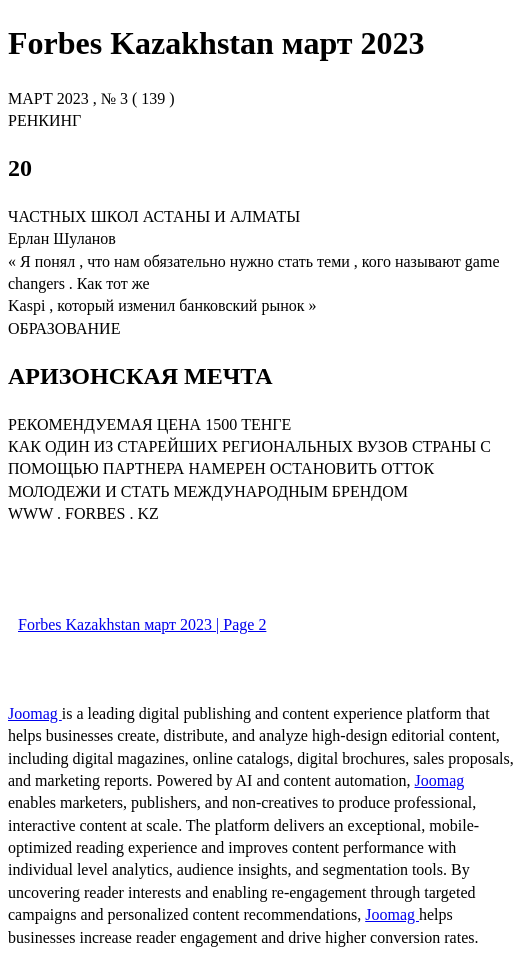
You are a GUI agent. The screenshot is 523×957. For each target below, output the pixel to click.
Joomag (35, 713)
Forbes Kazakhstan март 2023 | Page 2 (142, 624)
